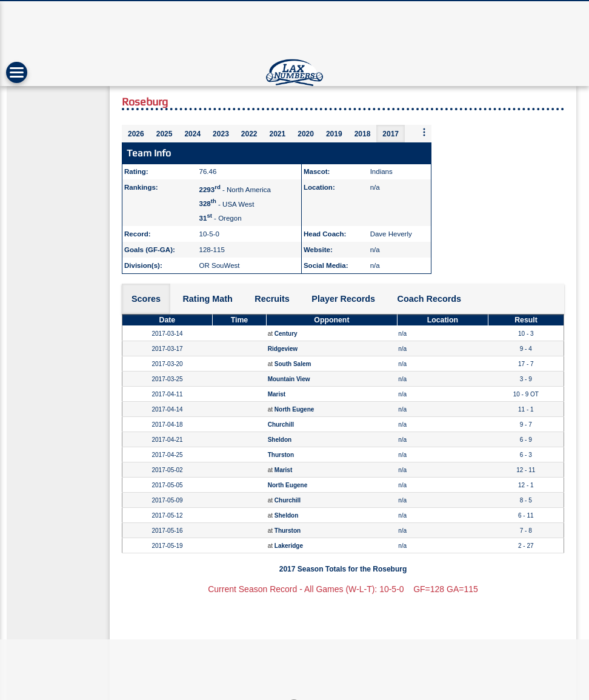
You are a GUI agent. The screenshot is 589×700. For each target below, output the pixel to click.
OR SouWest (220, 265)
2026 (136, 134)
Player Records (343, 299)
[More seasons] (424, 133)
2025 (165, 134)
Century (286, 334)
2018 (363, 134)
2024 (192, 134)
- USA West (227, 204)
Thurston (281, 455)
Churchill (281, 425)
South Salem (293, 364)
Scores (146, 299)
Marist (277, 394)
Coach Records (430, 299)
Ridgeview (283, 349)
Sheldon (280, 440)
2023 (221, 134)
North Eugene (294, 409)
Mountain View (289, 379)
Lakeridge (289, 546)
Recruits (272, 299)
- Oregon (221, 218)
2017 (391, 134)
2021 (278, 134)
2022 (249, 134)
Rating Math (207, 299)
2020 (306, 134)
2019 (334, 134)
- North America (235, 190)
